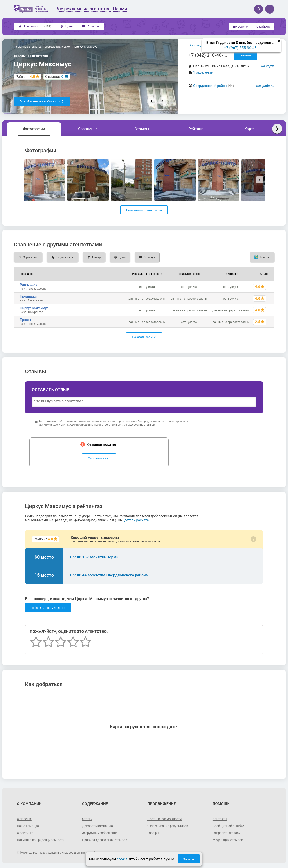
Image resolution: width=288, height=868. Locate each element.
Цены (67, 26)
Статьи (87, 819)
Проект (26, 320)
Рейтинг (196, 129)
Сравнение (88, 129)
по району (262, 27)
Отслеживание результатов (168, 826)
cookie (122, 859)
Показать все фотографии (144, 210)
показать (246, 55)
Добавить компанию (98, 826)
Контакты (220, 819)
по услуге (241, 27)
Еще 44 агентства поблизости (42, 101)
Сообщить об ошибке (228, 826)
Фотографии (34, 129)
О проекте (24, 819)
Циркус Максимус (34, 308)
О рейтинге (25, 833)
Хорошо (189, 859)
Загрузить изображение (100, 833)
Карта (250, 129)
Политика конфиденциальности (41, 840)
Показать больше (144, 337)
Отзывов (54, 77)
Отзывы (91, 26)
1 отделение (203, 72)
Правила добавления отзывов (105, 840)
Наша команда (28, 826)
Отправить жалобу (226, 833)
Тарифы (153, 833)
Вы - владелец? (200, 45)
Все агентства (35, 26)
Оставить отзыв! (99, 458)
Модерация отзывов (228, 840)
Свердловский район (210, 86)
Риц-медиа (28, 285)
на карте (268, 66)
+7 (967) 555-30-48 (240, 48)
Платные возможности (164, 819)
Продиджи (28, 296)
